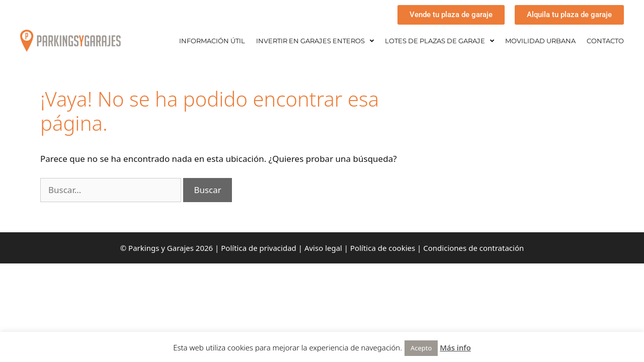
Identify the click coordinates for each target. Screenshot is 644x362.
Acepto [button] (421, 348)
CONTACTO (605, 41)
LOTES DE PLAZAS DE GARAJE (439, 41)
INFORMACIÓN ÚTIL (212, 41)
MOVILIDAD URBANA (540, 41)
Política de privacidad (259, 248)
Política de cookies (383, 248)
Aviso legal (323, 248)
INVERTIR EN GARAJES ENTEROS (315, 41)
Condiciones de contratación (473, 248)
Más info (455, 347)
